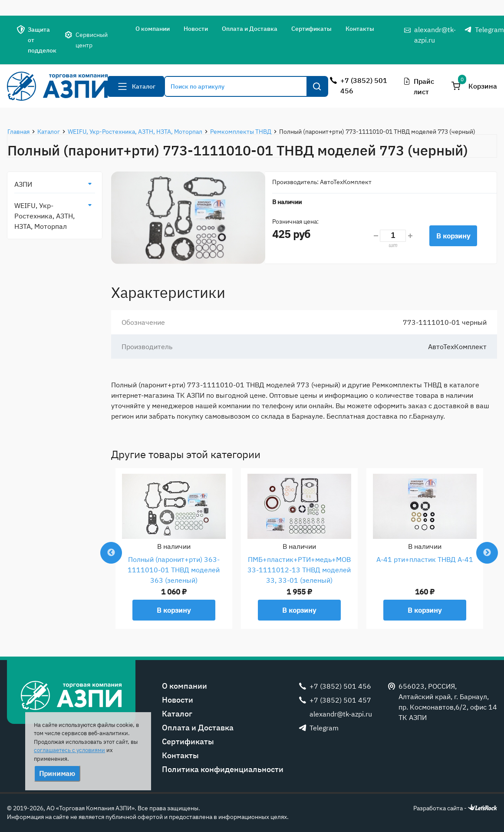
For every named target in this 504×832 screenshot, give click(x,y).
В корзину (453, 236)
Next (487, 553)
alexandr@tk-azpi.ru (435, 35)
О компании (153, 29)
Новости (196, 29)
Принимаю (57, 773)
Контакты (360, 29)
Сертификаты (311, 29)
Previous (111, 553)
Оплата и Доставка (250, 29)
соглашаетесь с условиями (69, 750)
